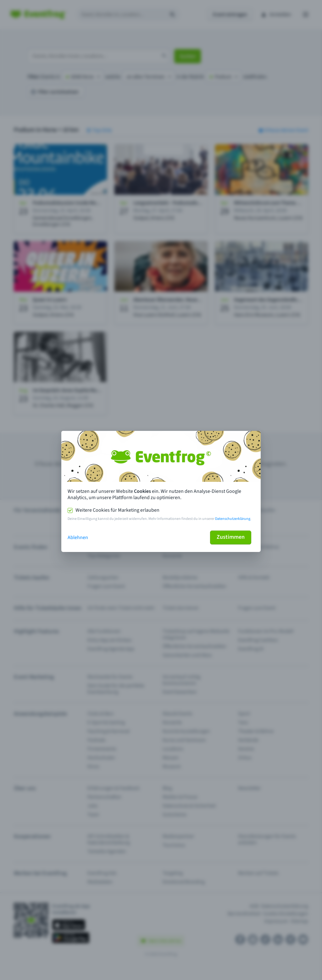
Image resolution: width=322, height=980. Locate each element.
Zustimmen (231, 537)
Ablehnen (78, 537)
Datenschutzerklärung (233, 519)
